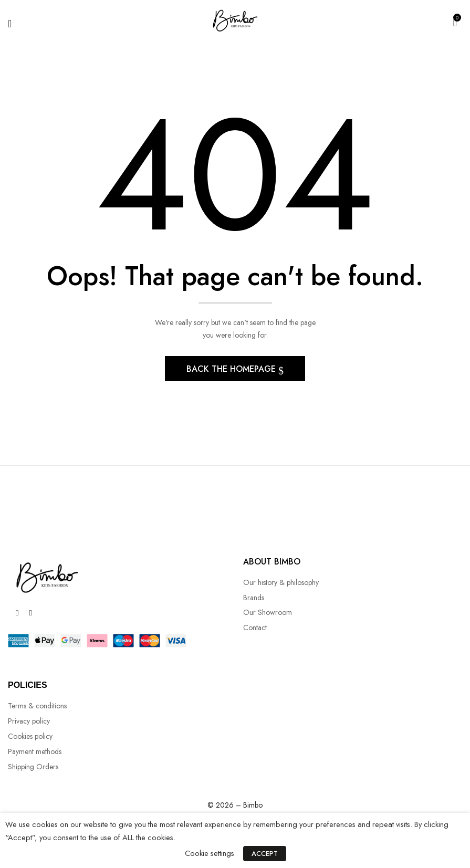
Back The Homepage (232, 370)
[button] (455, 22)
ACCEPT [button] (265, 855)
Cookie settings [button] (211, 855)
